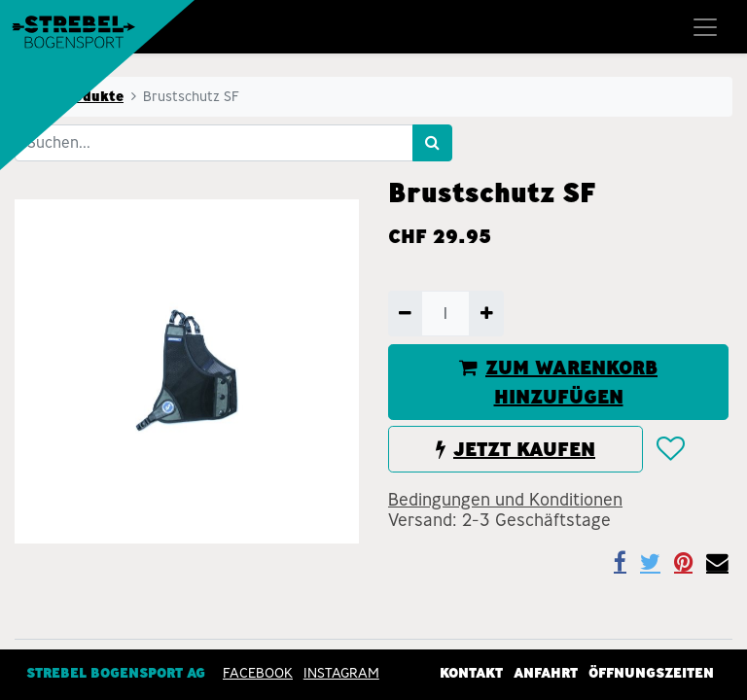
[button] (670, 449)
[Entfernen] (405, 313)
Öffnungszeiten (651, 672)
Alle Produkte (75, 96)
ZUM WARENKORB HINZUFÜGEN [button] (558, 382)
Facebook (258, 672)
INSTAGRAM (341, 672)
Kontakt (471, 672)
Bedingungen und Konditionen (505, 500)
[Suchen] (432, 143)
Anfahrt (546, 672)
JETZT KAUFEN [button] (516, 449)
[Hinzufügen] (486, 313)
